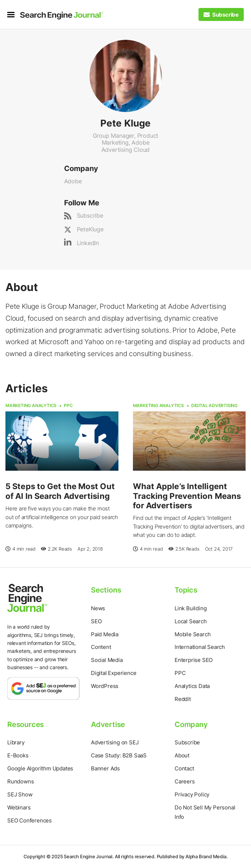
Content (101, 647)
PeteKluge (90, 229)
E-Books (18, 755)
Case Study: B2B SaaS (119, 755)
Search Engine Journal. (89, 856)
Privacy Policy (192, 794)
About (182, 755)
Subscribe (90, 215)
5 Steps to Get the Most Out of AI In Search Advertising (60, 491)
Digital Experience (114, 673)
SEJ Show (20, 794)
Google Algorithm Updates (40, 768)
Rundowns (20, 781)
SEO (96, 621)
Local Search (191, 621)
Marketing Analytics (31, 405)
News (98, 608)
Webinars (19, 807)
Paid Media (105, 634)
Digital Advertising (214, 405)
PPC (68, 405)
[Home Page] (62, 16)
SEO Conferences (30, 820)
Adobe (73, 181)
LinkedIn (88, 243)
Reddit (183, 699)
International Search (200, 647)
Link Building (191, 608)
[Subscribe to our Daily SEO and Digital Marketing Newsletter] (221, 15)
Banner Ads (105, 768)
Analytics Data (192, 686)
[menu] (14, 15)
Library (16, 742)
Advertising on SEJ (115, 742)
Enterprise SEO (194, 660)
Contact (184, 768)
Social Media (107, 660)
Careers (185, 781)
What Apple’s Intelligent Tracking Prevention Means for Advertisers (187, 496)
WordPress (105, 686)
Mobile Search (193, 634)
